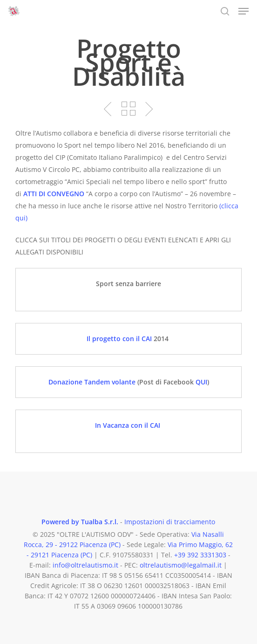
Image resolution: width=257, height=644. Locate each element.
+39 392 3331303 (200, 555)
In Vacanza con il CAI (128, 425)
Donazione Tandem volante (93, 382)
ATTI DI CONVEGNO (54, 194)
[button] (243, 11)
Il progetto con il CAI (119, 339)
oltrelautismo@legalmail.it (181, 565)
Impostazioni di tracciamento (170, 522)
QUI (201, 382)
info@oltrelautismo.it (85, 565)
